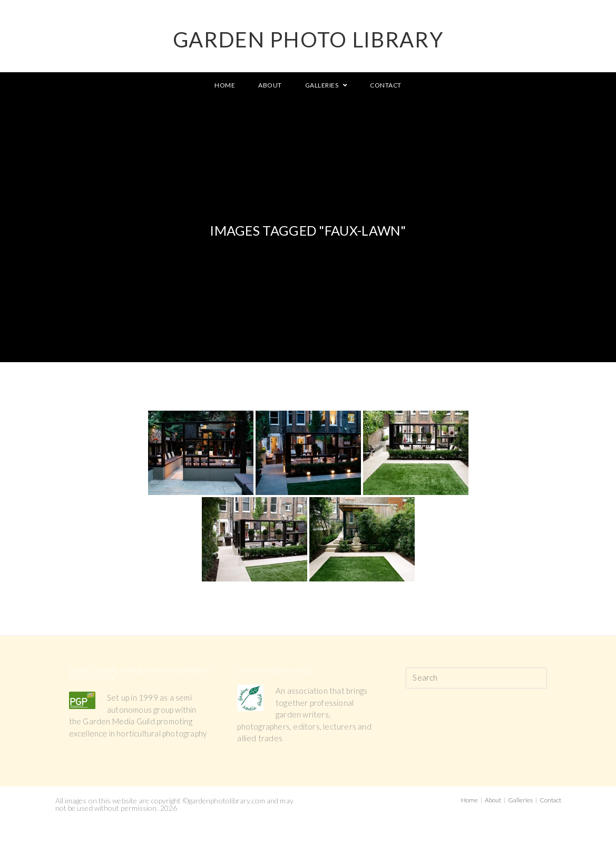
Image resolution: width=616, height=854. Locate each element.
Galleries (520, 800)
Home (470, 800)
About (493, 800)
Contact (550, 800)
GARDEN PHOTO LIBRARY (308, 40)
